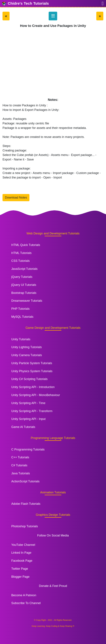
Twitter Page (20, 569)
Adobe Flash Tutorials (26, 504)
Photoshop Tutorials (24, 526)
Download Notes (16, 198)
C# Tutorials (19, 465)
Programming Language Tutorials (53, 438)
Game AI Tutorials (23, 427)
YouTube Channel (23, 545)
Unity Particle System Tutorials (32, 363)
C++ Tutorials (20, 457)
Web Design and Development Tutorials (53, 233)
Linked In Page (21, 553)
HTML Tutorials (21, 253)
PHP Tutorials (20, 309)
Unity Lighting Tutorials (26, 347)
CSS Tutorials (20, 261)
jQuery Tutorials (22, 277)
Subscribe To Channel (26, 603)
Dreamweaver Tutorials (27, 301)
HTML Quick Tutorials (26, 245)
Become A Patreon (24, 595)
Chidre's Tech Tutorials (25, 4)
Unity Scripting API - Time (28, 403)
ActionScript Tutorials (25, 481)
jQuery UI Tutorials (24, 285)
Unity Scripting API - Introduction (33, 387)
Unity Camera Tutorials (26, 355)
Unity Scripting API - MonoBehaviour (36, 395)
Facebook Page (22, 561)
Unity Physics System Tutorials (32, 371)
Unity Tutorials (21, 339)
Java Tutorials (20, 473)
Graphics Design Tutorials (53, 515)
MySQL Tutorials (22, 317)
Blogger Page (20, 577)
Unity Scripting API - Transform (32, 411)
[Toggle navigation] (103, 3)
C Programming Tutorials (28, 449)
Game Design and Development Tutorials (53, 328)
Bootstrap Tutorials (24, 293)
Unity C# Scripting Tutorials (29, 379)
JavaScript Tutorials (24, 269)
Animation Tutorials (53, 492)
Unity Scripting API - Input (28, 419)
